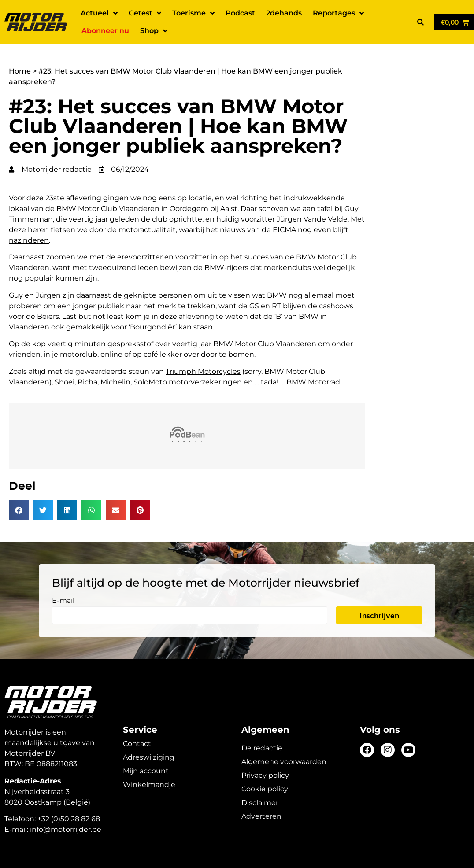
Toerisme (193, 13)
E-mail (63, 601)
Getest (145, 13)
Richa (87, 382)
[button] (420, 22)
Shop (154, 31)
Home (20, 71)
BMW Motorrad (313, 382)
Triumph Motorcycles (203, 371)
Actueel (99, 13)
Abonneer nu (105, 31)
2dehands (284, 13)
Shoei (65, 382)
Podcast (240, 13)
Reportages (338, 13)
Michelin (115, 382)
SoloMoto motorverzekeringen (188, 382)
